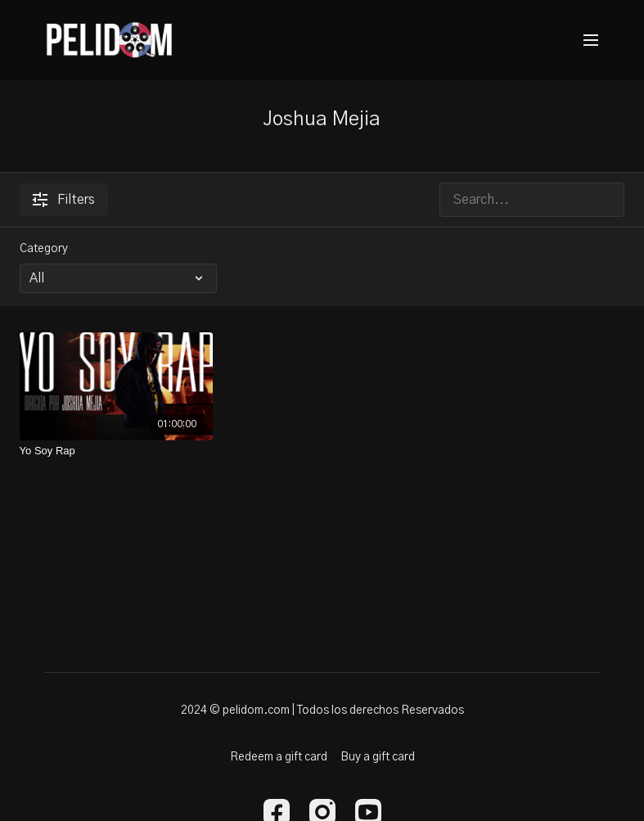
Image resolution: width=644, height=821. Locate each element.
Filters (64, 200)
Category (44, 249)
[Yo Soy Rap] (116, 451)
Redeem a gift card (279, 757)
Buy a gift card (378, 757)
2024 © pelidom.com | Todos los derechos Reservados (322, 710)
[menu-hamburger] (591, 41)
